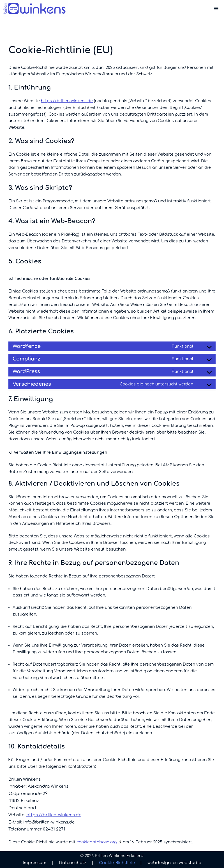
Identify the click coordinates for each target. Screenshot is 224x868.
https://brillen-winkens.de (67, 101)
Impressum (38, 863)
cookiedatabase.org (97, 842)
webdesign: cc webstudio (174, 863)
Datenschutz (76, 863)
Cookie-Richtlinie (120, 863)
